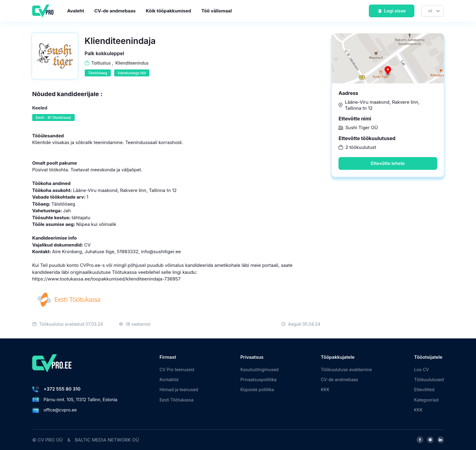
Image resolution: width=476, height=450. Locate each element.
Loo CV (421, 369)
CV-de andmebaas (115, 11)
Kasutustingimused (260, 369)
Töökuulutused (429, 379)
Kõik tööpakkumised (168, 11)
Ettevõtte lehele (388, 163)
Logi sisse (391, 11)
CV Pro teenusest (177, 369)
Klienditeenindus (132, 63)
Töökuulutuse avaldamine (346, 369)
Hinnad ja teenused (179, 390)
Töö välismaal (216, 11)
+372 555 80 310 (62, 389)
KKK (325, 390)
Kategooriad (426, 400)
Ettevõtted (424, 390)
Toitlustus (101, 63)
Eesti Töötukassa (176, 400)
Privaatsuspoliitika (258, 379)
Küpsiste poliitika (257, 390)
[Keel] (432, 11)
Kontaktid (169, 379)
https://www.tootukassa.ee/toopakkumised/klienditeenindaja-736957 (106, 279)
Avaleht (76, 11)
